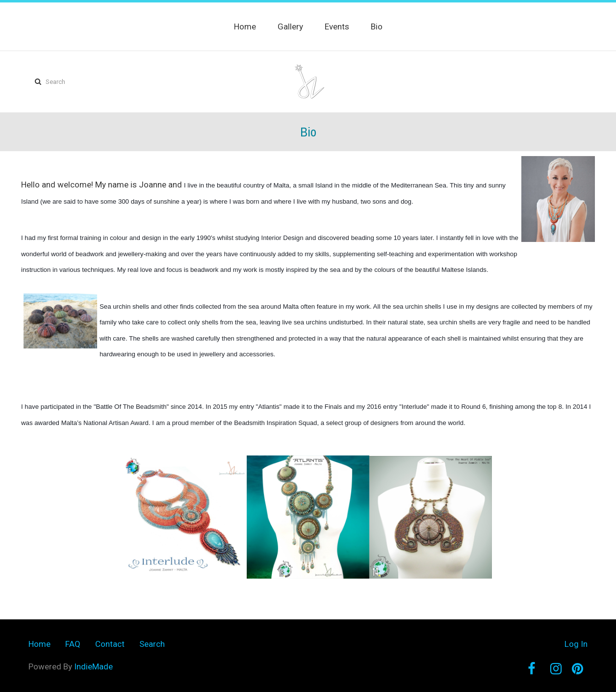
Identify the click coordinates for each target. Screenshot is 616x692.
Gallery (290, 27)
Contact (110, 644)
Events (337, 27)
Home (245, 27)
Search (152, 644)
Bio (377, 27)
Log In (576, 644)
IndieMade (93, 666)
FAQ (73, 644)
